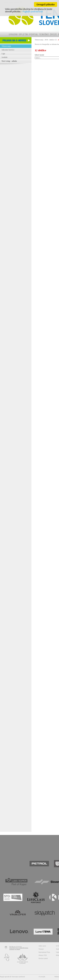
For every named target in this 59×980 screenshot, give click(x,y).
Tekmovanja (6, 46)
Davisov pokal (43, 958)
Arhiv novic (42, 946)
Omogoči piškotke (46, 4)
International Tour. (44, 952)
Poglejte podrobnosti (33, 11)
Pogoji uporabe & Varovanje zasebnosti (12, 977)
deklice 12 (53, 40)
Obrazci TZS (43, 955)
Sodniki (4, 57)
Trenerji (41, 949)
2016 (46, 40)
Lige (3, 54)
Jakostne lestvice (8, 50)
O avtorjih (42, 977)
